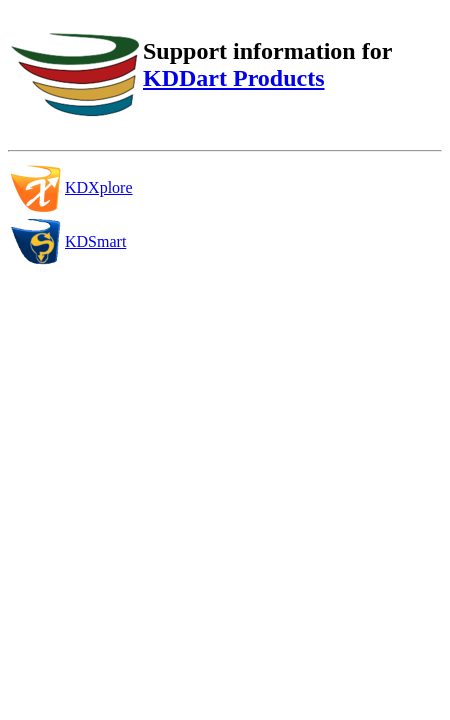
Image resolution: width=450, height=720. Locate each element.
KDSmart (95, 241)
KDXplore (99, 187)
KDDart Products (234, 78)
